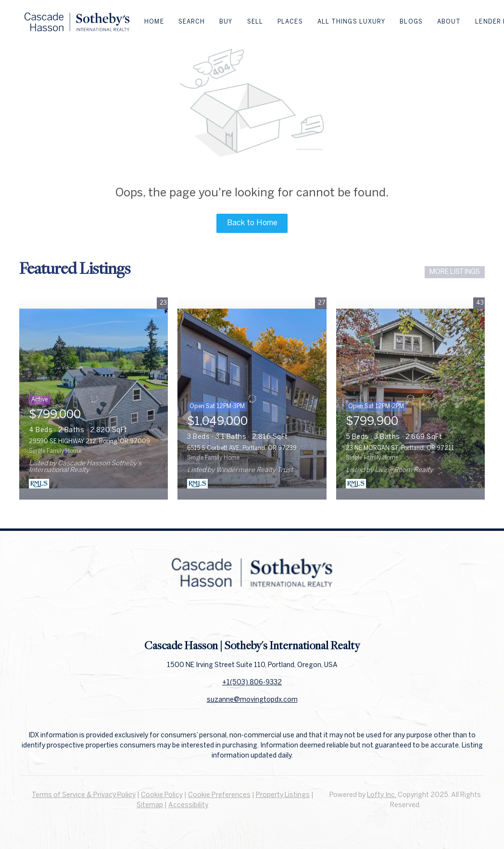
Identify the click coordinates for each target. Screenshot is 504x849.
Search (192, 22)
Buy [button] (226, 22)
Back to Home (252, 223)
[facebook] (233, 617)
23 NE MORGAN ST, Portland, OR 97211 (400, 448)
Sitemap (150, 805)
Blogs (411, 22)
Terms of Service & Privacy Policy (84, 795)
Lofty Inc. (382, 795)
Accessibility (188, 805)
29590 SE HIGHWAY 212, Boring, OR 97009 (89, 442)
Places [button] (290, 22)
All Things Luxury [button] (352, 22)
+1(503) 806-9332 (252, 683)
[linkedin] (252, 617)
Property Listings (283, 795)
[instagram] (271, 617)
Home (154, 22)
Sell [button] (255, 22)
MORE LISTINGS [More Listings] (455, 272)
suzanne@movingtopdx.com (252, 700)
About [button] (449, 22)
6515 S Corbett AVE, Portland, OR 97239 (242, 448)
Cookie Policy (162, 795)
